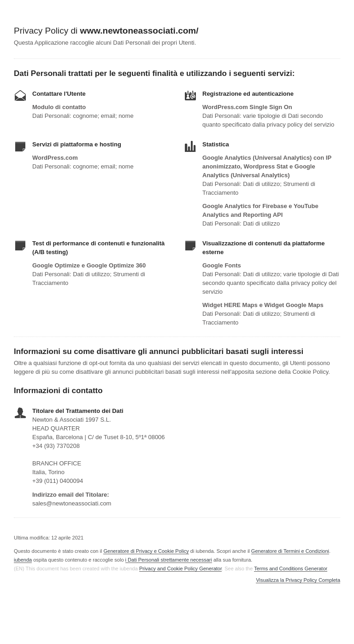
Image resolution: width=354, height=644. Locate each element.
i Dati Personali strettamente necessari (169, 560)
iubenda (23, 560)
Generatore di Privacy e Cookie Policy (146, 551)
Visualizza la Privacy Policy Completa (298, 580)
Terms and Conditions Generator (290, 569)
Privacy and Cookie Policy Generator (180, 569)
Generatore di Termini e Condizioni (290, 551)
